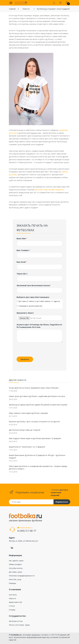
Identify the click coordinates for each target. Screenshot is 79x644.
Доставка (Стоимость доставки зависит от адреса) (39, 301)
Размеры (12, 583)
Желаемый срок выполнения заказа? (33, 285)
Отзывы (12, 610)
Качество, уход (15, 579)
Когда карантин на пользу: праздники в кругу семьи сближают (34, 388)
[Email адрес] (31, 502)
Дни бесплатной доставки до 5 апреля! (25, 430)
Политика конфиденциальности (22, 576)
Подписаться (62, 502)
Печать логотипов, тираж (19, 625)
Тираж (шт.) (22, 274)
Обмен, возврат (15, 564)
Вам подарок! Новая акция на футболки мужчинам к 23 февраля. (35, 438)
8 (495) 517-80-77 (27, 531)
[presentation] (33, 350)
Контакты (13, 595)
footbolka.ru (16, 635)
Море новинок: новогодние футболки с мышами (28, 413)
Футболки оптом (16, 621)
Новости (26, 9)
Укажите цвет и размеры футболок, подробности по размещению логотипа (39, 326)
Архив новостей (15, 602)
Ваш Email (22, 262)
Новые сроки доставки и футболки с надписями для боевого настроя (37, 396)
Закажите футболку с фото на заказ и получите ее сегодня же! (34, 422)
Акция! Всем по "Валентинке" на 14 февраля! (27, 447)
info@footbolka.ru (25, 528)
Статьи (12, 606)
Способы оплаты (16, 568)
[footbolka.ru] (21, 3)
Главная (12, 9)
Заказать (25, 359)
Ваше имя (22, 238)
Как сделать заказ (16, 561)
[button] (54, 3)
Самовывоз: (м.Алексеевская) (30, 306)
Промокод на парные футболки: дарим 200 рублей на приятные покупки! (38, 405)
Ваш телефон (23, 250)
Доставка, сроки (16, 572)
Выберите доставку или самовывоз (33, 297)
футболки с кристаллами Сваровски (49, 190)
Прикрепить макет (25, 313)
